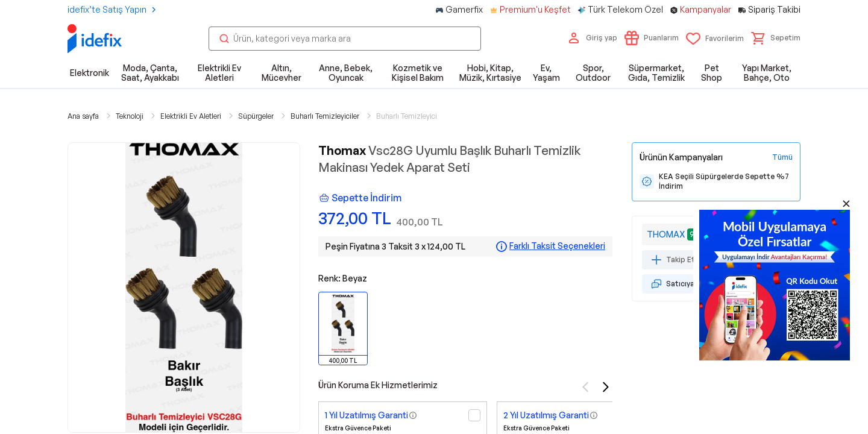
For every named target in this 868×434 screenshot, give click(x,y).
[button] (776, 38)
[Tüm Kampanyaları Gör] (782, 157)
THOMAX (666, 234)
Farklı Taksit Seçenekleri (557, 246)
